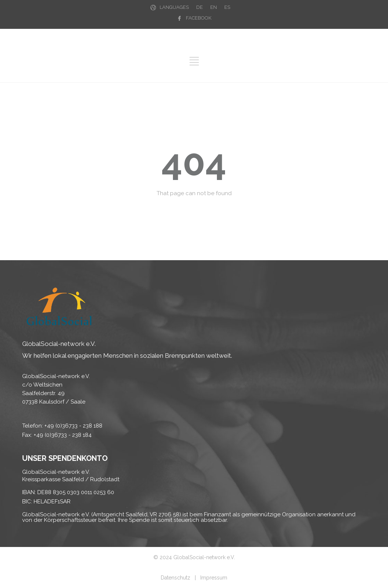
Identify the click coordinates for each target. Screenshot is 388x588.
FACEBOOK (199, 18)
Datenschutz (176, 578)
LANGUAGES (174, 7)
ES (227, 7)
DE (200, 7)
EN (214, 7)
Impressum (214, 578)
